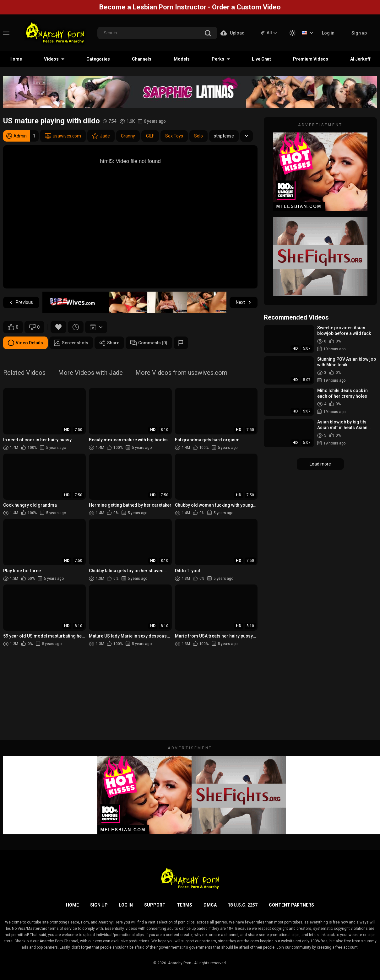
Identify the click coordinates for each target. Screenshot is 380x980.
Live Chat (261, 59)
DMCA (210, 905)
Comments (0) (149, 343)
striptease (224, 136)
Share (109, 343)
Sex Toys (174, 136)
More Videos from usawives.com (181, 373)
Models (182, 59)
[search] (208, 34)
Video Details (25, 343)
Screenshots (71, 343)
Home (16, 59)
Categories (98, 59)
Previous (21, 302)
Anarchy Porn (180, 963)
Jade (101, 136)
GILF (150, 136)
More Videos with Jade (90, 373)
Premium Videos (311, 59)
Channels (142, 59)
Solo (198, 136)
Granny (128, 136)
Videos (51, 59)
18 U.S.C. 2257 (243, 905)
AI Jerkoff (360, 59)
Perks (218, 59)
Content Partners (291, 905)
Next (244, 302)
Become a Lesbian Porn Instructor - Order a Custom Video (190, 7)
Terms (185, 905)
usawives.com (63, 136)
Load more (320, 464)
